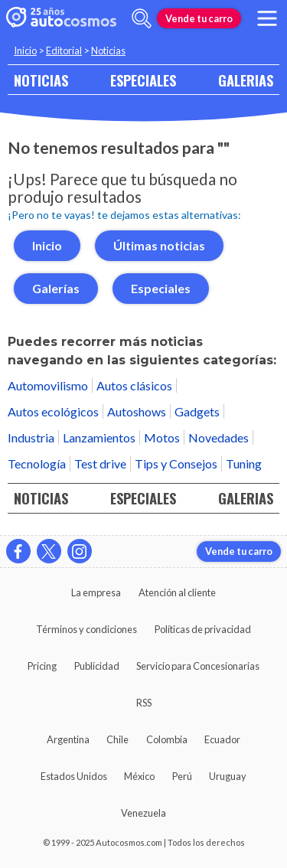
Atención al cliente (177, 592)
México (139, 776)
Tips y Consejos (176, 463)
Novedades (219, 437)
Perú (182, 776)
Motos (162, 437)
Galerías (56, 288)
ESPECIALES (143, 80)
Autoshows (137, 411)
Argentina (68, 739)
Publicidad (97, 666)
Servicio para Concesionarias (198, 666)
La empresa (96, 592)
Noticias (108, 51)
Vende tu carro (199, 18)
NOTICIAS (41, 80)
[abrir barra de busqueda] (142, 18)
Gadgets (197, 411)
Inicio (25, 51)
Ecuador (222, 739)
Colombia (167, 739)
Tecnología (37, 463)
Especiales (161, 288)
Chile (117, 739)
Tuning (244, 463)
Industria (31, 437)
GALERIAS (246, 80)
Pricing (42, 666)
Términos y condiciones (86, 629)
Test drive (100, 463)
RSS (144, 703)
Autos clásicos (134, 385)
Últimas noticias (159, 245)
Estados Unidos (74, 776)
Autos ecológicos (53, 411)
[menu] (267, 18)
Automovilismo (48, 385)
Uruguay (228, 776)
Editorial (64, 51)
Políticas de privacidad (203, 629)
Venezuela (143, 813)
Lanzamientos (99, 437)
